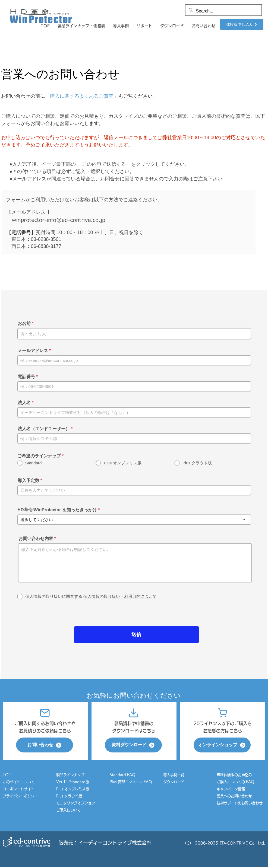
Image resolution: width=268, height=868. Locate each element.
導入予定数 (29, 481)
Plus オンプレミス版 (73, 789)
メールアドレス (33, 351)
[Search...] (223, 11)
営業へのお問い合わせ (234, 796)
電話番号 (26, 377)
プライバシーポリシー (20, 796)
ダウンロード (174, 782)
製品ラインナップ (70, 775)
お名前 (24, 324)
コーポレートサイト (19, 789)
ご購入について (69, 810)
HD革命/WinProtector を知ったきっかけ (57, 510)
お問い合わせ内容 (36, 539)
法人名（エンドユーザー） (44, 429)
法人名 (24, 403)
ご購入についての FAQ (235, 782)
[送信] (136, 635)
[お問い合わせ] (45, 745)
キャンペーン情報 (233, 789)
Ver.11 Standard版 (73, 782)
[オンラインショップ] (222, 745)
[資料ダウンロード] (133, 745)
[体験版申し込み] (242, 24)
